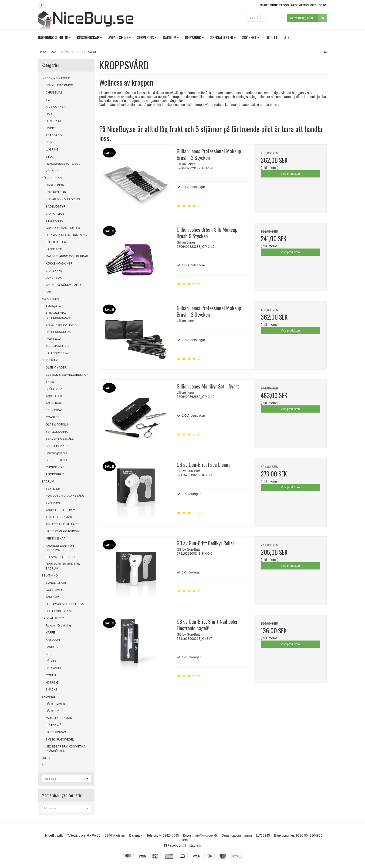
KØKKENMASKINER (59, 264)
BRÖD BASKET (56, 389)
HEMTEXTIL (54, 121)
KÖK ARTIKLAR (56, 192)
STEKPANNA (54, 221)
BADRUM (48, 482)
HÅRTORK (53, 711)
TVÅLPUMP (54, 503)
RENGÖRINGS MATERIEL (63, 164)
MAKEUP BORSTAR (59, 718)
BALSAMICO (54, 668)
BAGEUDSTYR (56, 207)
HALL (49, 114)
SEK (42, 5)
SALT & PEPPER (57, 446)
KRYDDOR (53, 640)
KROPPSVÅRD (56, 725)
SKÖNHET (49, 697)
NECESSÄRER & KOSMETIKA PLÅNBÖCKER (66, 749)
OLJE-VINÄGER (56, 368)
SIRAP (50, 654)
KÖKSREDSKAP (52, 178)
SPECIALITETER (53, 618)
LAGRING (52, 150)
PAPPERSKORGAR (59, 332)
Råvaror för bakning (58, 626)
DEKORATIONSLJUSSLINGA (65, 604)
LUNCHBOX (54, 278)
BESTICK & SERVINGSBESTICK (67, 375)
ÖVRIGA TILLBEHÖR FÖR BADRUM (63, 566)
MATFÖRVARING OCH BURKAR (67, 256)
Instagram (192, 845)
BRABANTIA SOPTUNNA (62, 325)
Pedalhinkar (53, 339)
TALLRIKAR (54, 403)
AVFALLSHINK (51, 299)
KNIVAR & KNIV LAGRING (63, 199)
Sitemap (185, 840)
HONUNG (52, 683)
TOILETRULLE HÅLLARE (62, 524)
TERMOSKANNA (57, 432)
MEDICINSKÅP (56, 539)
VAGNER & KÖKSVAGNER (63, 285)
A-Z (44, 765)
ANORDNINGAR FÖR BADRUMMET (60, 548)
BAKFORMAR (55, 214)
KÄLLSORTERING (58, 353)
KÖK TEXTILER (56, 242)
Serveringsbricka (56, 453)
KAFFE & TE (54, 249)
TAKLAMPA (53, 597)
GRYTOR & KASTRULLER (63, 228)
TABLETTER (54, 396)
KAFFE (50, 633)
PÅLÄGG (52, 661)
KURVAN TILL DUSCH (60, 557)
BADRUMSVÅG (56, 732)
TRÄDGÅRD (54, 135)
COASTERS (54, 417)
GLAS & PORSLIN (58, 425)
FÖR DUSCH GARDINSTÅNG (65, 496)
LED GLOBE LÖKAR (59, 611)
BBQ (49, 142)
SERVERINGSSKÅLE (60, 439)
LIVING (51, 128)
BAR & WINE (54, 271)
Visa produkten (290, 174)
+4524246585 (169, 835)
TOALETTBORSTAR (59, 517)
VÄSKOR (52, 171)
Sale (49, 292)
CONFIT (51, 675)
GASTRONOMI (56, 185)
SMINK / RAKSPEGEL (60, 740)
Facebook (173, 845)
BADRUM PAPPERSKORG (63, 531)
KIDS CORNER (56, 107)
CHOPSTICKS (55, 467)
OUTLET (47, 758)
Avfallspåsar (54, 306)
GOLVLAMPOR (56, 590)
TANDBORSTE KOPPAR (62, 510)
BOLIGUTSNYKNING (60, 85)
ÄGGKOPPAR (55, 474)
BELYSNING (50, 576)
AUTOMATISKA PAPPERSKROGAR (59, 315)
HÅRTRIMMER (56, 704)
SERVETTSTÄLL (57, 460)
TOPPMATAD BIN (57, 346)
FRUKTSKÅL (54, 410)
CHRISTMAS (54, 93)
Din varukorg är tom (308, 18)
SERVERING (50, 360)
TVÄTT (50, 100)
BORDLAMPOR (56, 583)
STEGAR (52, 157)
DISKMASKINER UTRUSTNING (66, 235)
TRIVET (51, 382)
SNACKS (52, 690)
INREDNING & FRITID (56, 78)
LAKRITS (52, 647)
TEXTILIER (53, 489)
